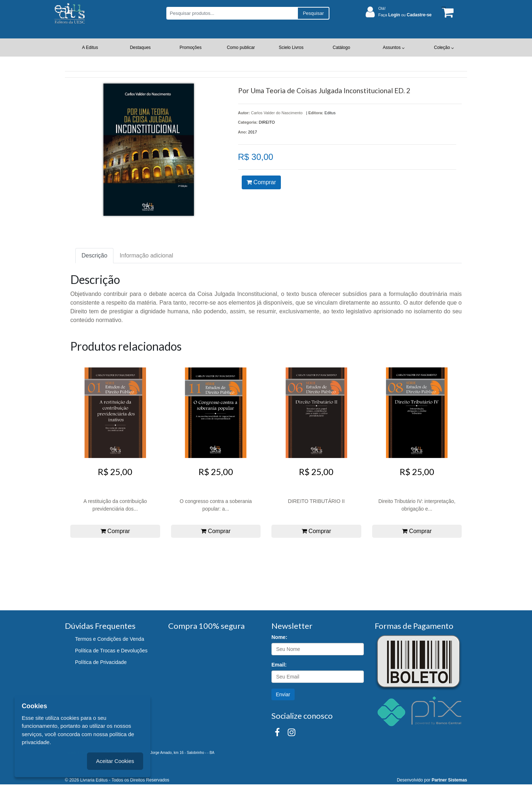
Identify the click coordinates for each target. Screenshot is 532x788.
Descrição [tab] (94, 255)
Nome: (279, 637)
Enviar (283, 694)
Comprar (261, 182)
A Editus (90, 48)
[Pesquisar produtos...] (232, 13)
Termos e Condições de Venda (110, 639)
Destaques (140, 48)
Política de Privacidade (101, 662)
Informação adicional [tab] (146, 255)
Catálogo (341, 48)
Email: (279, 665)
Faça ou (405, 15)
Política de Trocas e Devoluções (111, 651)
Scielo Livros (291, 48)
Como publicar (241, 48)
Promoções (191, 48)
